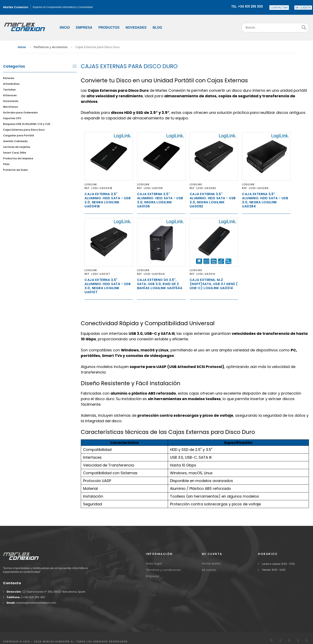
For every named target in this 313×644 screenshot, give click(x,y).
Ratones (9, 78)
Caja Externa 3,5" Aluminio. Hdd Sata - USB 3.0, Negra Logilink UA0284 (265, 200)
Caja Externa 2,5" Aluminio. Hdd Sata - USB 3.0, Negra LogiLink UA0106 (160, 200)
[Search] (275, 28)
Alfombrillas (11, 84)
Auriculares (11, 101)
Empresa (152, 576)
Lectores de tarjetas (17, 147)
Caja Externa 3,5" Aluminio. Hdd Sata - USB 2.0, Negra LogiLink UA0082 (213, 200)
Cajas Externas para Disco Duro (24, 130)
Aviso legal (154, 564)
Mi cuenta (209, 570)
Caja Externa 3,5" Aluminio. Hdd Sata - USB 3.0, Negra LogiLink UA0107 (108, 286)
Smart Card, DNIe (15, 153)
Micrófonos (10, 107)
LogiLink (91, 184)
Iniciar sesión (211, 564)
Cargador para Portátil (19, 135)
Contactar (279, 8)
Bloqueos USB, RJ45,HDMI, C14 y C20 (27, 124)
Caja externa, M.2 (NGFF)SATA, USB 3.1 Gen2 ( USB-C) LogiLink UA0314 (214, 284)
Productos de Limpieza (18, 158)
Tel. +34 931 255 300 (247, 6)
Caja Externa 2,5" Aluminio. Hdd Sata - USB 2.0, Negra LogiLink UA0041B (108, 200)
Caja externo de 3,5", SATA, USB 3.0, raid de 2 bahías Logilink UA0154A (160, 284)
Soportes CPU (12, 118)
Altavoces (10, 95)
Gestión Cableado (15, 141)
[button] (303, 8)
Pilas (6, 164)
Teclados (9, 90)
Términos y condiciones (163, 570)
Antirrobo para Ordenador (20, 113)
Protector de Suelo (15, 170)
